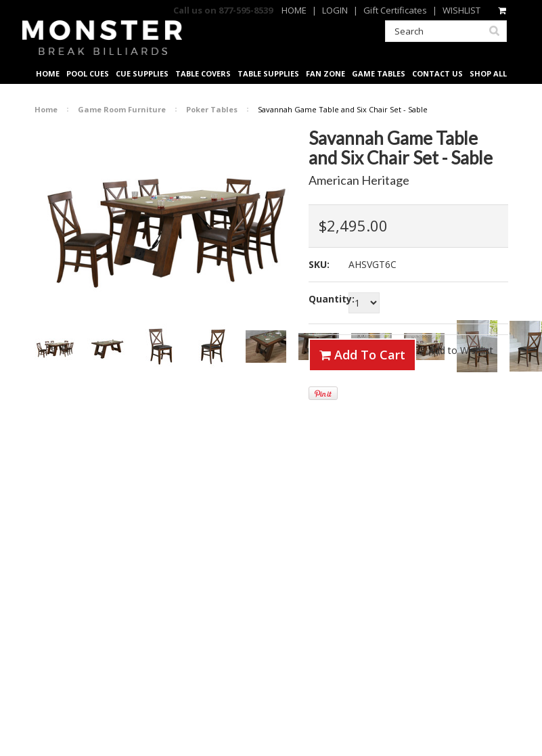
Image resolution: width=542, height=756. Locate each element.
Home (46, 109)
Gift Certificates (395, 10)
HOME (294, 10)
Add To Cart (362, 355)
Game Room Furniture (122, 109)
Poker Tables (212, 109)
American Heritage (359, 180)
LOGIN (335, 10)
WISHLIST (461, 10)
